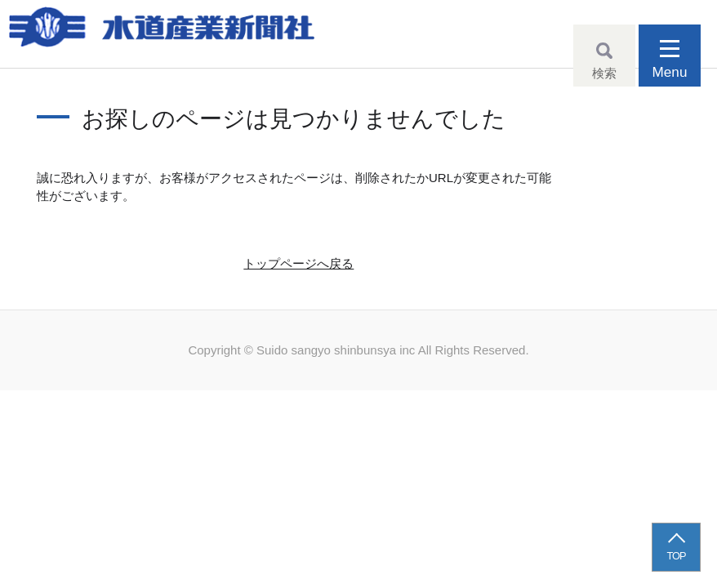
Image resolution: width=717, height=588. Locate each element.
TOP (677, 556)
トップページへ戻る (298, 263)
